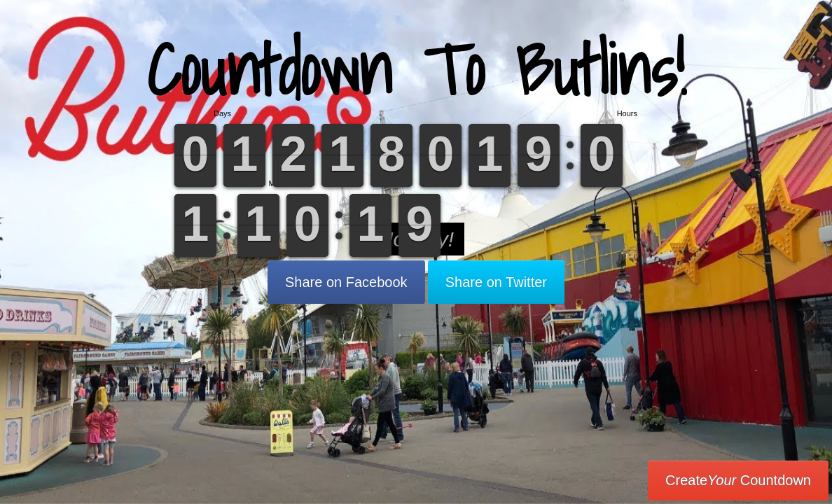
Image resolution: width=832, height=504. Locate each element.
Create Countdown (738, 480)
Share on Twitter (496, 282)
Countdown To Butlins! (416, 70)
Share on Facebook (346, 282)
